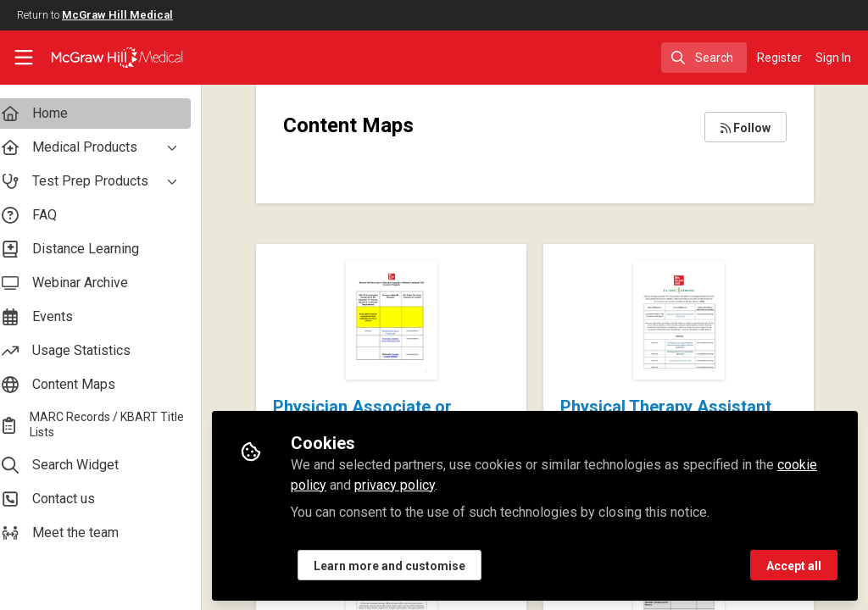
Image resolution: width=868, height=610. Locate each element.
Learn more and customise (405, 565)
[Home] (102, 58)
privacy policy (410, 484)
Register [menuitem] (779, 58)
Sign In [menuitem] (833, 58)
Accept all (794, 565)
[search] (704, 58)
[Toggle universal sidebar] (24, 58)
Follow (746, 128)
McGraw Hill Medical (117, 15)
